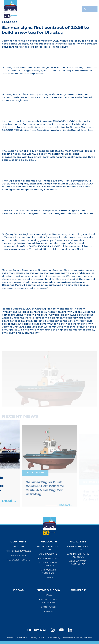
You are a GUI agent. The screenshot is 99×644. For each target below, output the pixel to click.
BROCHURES (48, 607)
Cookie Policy (53, 638)
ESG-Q (18, 590)
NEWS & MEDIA (48, 590)
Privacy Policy (37, 638)
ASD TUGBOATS (48, 554)
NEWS (48, 595)
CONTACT (78, 590)
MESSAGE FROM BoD (18, 560)
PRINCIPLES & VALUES (18, 551)
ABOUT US (18, 547)
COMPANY (19, 542)
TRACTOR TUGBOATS (48, 558)
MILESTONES (18, 555)
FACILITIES (78, 542)
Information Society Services (78, 638)
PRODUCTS (48, 542)
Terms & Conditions (17, 638)
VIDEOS (48, 611)
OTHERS (48, 577)
